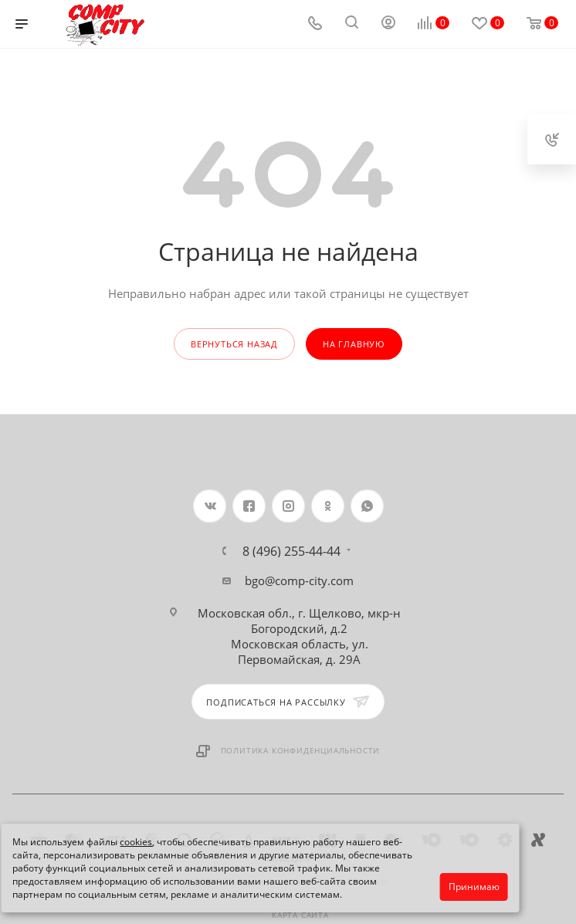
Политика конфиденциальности (301, 750)
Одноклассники (328, 506)
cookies (136, 842)
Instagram (288, 506)
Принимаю (474, 887)
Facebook (249, 506)
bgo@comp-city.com (299, 580)
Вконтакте (210, 506)
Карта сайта (300, 915)
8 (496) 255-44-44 (291, 551)
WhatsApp (367, 506)
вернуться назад (234, 344)
